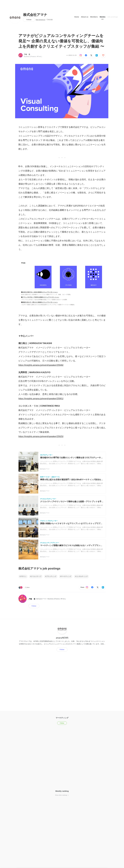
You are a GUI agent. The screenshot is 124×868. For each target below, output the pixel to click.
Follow (29, 20)
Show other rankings (62, 795)
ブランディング (51, 576)
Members (94, 17)
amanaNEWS (62, 638)
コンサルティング (82, 576)
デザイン (23, 576)
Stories (103, 17)
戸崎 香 (27, 54)
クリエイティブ (36, 576)
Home (77, 17)
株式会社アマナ (35, 15)
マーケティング (66, 576)
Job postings (113, 17)
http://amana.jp (41, 20)
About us (85, 17)
